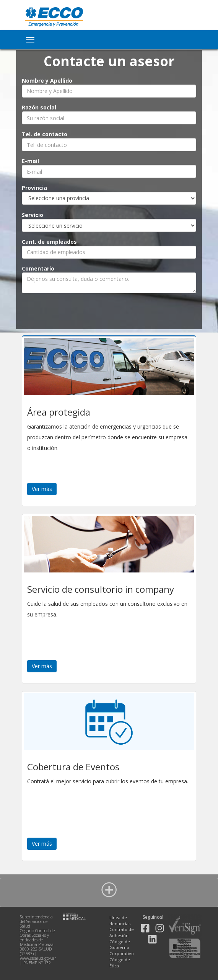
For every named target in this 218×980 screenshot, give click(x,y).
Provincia (34, 188)
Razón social (39, 107)
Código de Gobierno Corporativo (122, 947)
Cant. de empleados (49, 242)
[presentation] (109, 311)
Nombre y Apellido (47, 81)
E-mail (30, 161)
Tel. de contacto (45, 134)
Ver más (42, 489)
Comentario (38, 268)
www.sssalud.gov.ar (38, 958)
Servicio (33, 215)
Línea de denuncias (120, 920)
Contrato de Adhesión (122, 932)
